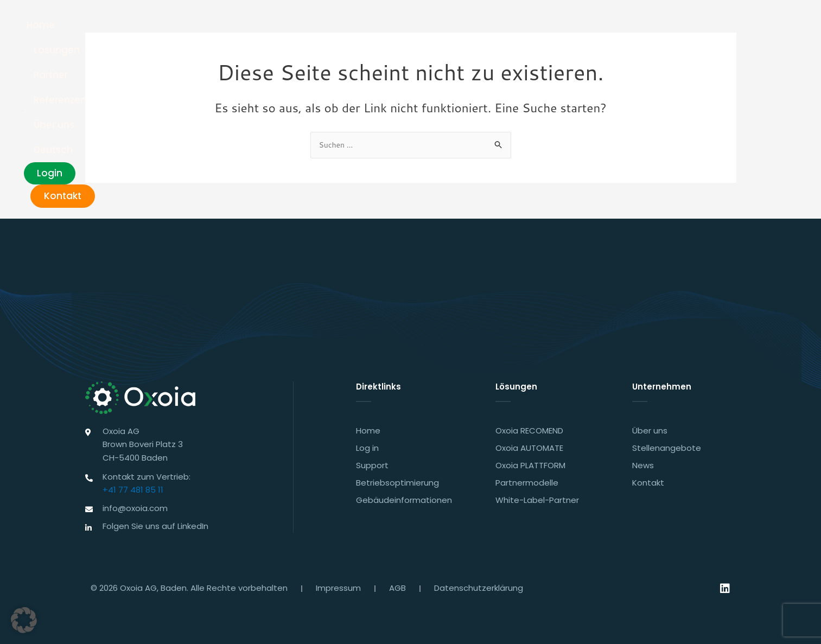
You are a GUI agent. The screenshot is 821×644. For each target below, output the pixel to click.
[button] (24, 620)
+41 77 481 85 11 (133, 488)
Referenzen (507, 27)
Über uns (573, 27)
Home (329, 27)
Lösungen (386, 27)
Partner (445, 27)
